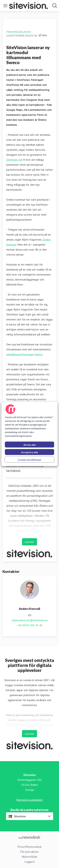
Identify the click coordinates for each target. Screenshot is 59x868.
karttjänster (13, 470)
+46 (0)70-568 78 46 (30, 625)
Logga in (30, 862)
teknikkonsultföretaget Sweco (24, 354)
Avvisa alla (30, 445)
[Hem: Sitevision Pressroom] (29, 6)
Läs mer (29, 542)
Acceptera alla (29, 452)
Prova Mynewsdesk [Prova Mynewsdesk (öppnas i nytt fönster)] (30, 847)
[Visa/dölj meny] (5, 6)
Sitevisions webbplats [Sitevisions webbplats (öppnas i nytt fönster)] (30, 800)
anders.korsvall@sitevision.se (30, 620)
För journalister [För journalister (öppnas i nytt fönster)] (30, 852)
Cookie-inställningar (29, 460)
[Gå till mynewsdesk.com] (29, 837)
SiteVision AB (14, 160)
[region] (29, 434)
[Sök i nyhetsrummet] (55, 6)
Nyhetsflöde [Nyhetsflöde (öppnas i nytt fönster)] (29, 857)
